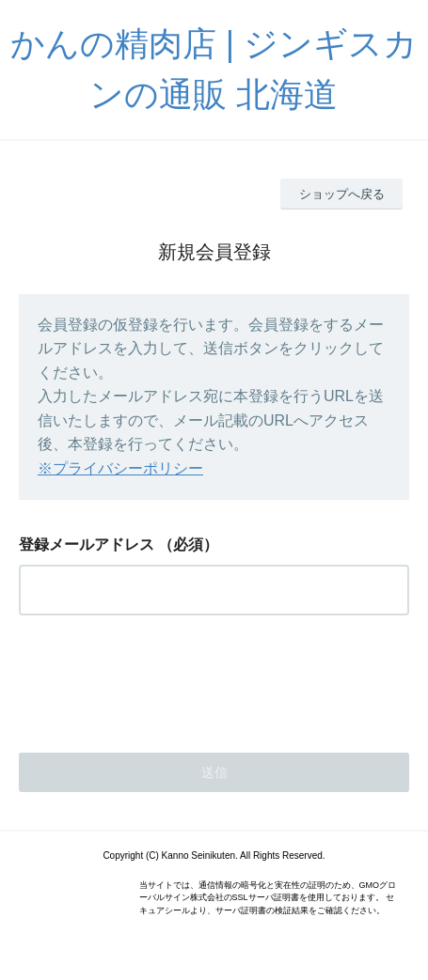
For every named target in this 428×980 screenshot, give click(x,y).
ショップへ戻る (342, 194)
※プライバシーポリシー (120, 468)
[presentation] (162, 678)
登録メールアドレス (87, 544)
